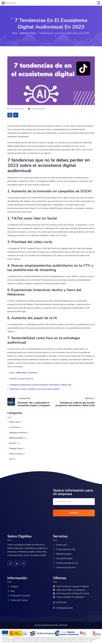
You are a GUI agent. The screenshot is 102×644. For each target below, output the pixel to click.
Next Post (89, 398)
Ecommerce (14, 427)
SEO (11, 459)
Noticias (13, 443)
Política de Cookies (19, 600)
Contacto (14, 587)
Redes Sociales (16, 454)
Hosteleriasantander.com (67, 563)
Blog (13, 591)
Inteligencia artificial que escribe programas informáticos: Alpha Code (41, 385)
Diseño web (14, 422)
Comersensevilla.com (66, 568)
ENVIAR (74, 513)
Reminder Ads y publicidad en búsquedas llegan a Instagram (34, 404)
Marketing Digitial (38, 109)
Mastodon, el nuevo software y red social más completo (35, 389)
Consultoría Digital (64, 558)
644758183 (61, 602)
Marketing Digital (64, 554)
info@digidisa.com (64, 608)
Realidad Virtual (16, 449)
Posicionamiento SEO (66, 549)
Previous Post (25, 398)
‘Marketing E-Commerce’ (27, 373)
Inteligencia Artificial (18, 433)
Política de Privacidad (20, 596)
